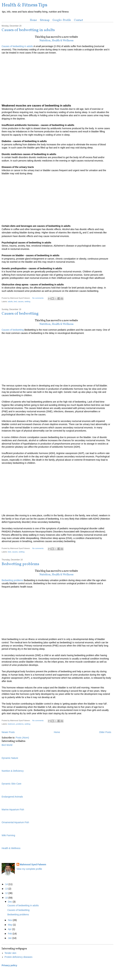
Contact (78, 20)
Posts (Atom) (22, 738)
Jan (10, 938)
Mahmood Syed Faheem (33, 864)
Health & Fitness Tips (24, 5)
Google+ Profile (62, 20)
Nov (10, 920)
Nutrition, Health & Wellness (56, 41)
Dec (10, 902)
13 (7, 889)
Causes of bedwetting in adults (28, 30)
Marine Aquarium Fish (13, 810)
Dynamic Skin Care (11, 784)
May (10, 925)
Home (33, 20)
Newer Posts (8, 732)
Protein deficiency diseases (19, 957)
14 (7, 884)
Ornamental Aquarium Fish (15, 822)
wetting (27, 301)
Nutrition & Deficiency (13, 771)
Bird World (7, 745)
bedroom (12, 724)
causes (21, 301)
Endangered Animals (12, 797)
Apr (10, 929)
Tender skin (11, 953)
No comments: (38, 298)
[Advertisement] (56, 78)
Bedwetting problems (20, 564)
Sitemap (45, 20)
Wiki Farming (8, 835)
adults (10, 301)
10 (7, 898)
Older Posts (105, 732)
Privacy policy (9, 965)
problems (20, 724)
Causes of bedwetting (20, 314)
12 (7, 893)
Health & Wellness (11, 848)
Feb (10, 934)
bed (15, 301)
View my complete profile (29, 869)
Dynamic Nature (10, 758)
